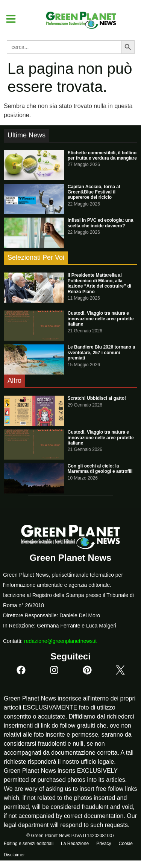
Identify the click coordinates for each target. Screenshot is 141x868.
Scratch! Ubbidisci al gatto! (97, 398)
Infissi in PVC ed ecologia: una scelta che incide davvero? (101, 223)
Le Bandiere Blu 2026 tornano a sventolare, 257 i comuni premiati (101, 353)
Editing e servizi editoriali (29, 844)
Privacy (104, 844)
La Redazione (75, 844)
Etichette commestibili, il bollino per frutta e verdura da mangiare (102, 155)
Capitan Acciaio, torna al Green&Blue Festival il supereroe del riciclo (94, 192)
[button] (8, 19)
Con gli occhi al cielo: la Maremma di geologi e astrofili (100, 469)
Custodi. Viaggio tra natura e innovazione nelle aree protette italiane (101, 319)
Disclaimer (14, 855)
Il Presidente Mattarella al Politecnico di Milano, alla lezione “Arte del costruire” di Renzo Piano (99, 283)
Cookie (125, 844)
